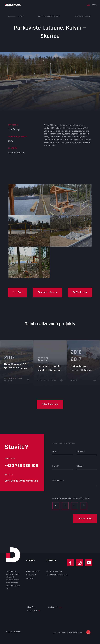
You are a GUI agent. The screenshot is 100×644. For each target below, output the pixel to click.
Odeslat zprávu (85, 519)
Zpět (16, 17)
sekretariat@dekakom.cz (21, 481)
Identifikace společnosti (34, 609)
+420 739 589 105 (21, 466)
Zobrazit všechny (50, 404)
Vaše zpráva (57, 481)
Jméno (55, 452)
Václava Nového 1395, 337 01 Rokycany (33, 575)
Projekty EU (55, 607)
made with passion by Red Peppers (72, 632)
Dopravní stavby (83, 17)
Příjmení (80, 452)
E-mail (55, 466)
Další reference (80, 292)
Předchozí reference (48, 292)
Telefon (79, 466)
